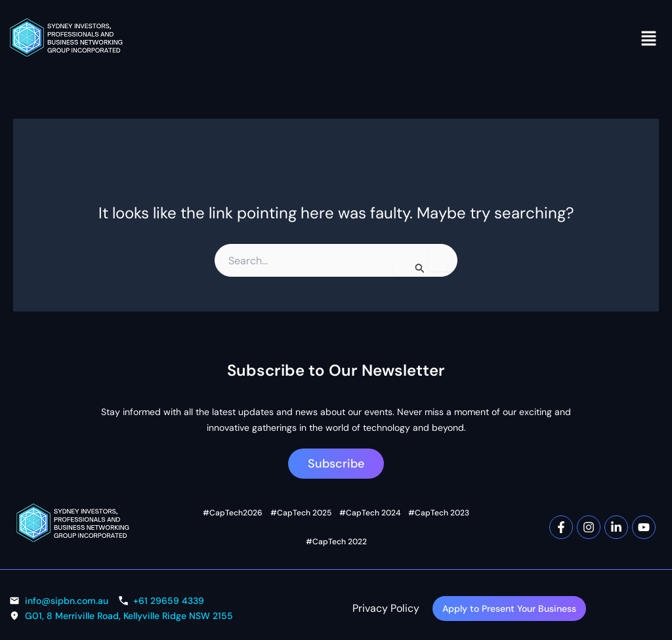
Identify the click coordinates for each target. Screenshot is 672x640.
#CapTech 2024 (336, 523)
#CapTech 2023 (398, 523)
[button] (649, 38)
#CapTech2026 (212, 523)
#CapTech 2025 (273, 523)
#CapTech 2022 (460, 523)
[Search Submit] (420, 268)
